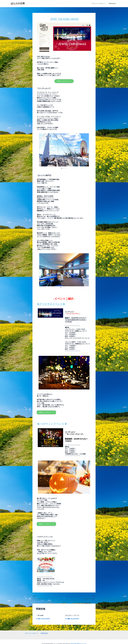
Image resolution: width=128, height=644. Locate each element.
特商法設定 (112, 4)
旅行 (39, 619)
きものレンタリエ (72, 615)
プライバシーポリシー (99, 4)
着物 (69, 619)
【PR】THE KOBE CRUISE (64, 19)
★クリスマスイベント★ (52, 304)
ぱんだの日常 (18, 3)
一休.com (40, 615)
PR (37, 619)
